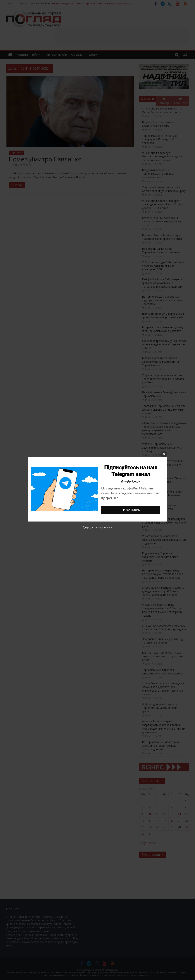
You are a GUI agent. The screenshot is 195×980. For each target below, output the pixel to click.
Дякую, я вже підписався (98, 527)
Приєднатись (131, 510)
